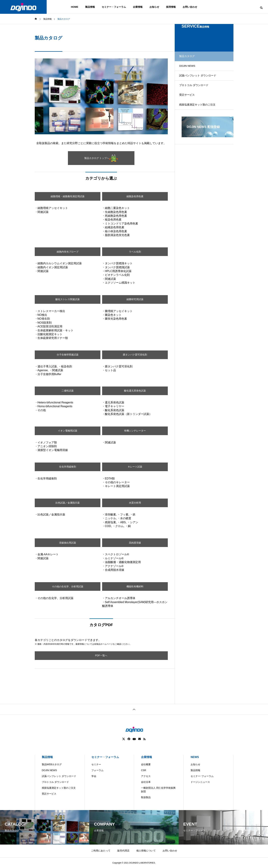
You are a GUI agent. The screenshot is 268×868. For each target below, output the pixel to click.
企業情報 (138, 7)
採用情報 (171, 7)
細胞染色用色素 (135, 196)
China (139, 865)
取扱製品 (146, 797)
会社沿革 (146, 782)
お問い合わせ (190, 7)
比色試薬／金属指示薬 (68, 503)
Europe (152, 865)
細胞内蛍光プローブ (68, 252)
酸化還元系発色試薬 (135, 391)
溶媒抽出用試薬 (68, 543)
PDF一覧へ (101, 656)
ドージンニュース (200, 782)
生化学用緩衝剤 (68, 467)
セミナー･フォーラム (202, 776)
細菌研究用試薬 (135, 299)
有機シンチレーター (135, 431)
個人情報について (146, 851)
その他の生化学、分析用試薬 (68, 586)
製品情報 (90, 7)
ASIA (165, 865)
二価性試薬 (68, 391)
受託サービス (190, 106)
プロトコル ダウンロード (197, 94)
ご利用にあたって (101, 851)
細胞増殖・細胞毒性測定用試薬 (68, 196)
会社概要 (146, 764)
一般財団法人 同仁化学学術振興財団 (158, 790)
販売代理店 (123, 851)
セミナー (96, 764)
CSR (144, 770)
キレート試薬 (135, 467)
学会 (94, 776)
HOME (75, 7)
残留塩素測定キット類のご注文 (201, 118)
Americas (124, 865)
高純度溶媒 (135, 543)
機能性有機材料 (135, 586)
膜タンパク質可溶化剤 (135, 355)
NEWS (195, 757)
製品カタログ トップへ (101, 158)
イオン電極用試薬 (68, 431)
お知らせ (154, 7)
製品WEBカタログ (52, 764)
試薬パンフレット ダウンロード (201, 81)
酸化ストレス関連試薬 (68, 299)
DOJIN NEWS (190, 69)
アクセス (146, 776)
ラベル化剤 (135, 252)
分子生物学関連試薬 (68, 355)
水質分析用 (135, 503)
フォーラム (97, 770)
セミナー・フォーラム (114, 7)
